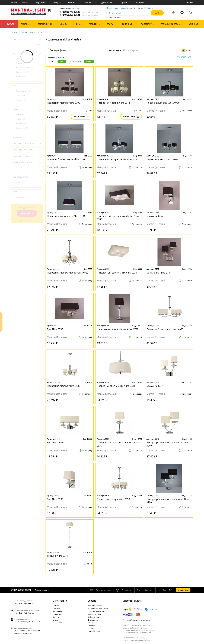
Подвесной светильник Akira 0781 (66, 159)
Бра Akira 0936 (55, 499)
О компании (60, 601)
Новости (91, 626)
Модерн (21, 119)
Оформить (183, 590)
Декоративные (23, 91)
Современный (23, 128)
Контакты (141, 3)
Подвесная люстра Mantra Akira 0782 (118, 159)
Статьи (90, 629)
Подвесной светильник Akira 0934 (116, 386)
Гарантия (41, 3)
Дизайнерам (107, 3)
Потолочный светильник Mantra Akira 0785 (118, 218)
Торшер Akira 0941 (57, 556)
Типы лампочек (94, 631)
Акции (55, 620)
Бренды (125, 3)
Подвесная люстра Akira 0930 (113, 499)
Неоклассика (22, 123)
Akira (62, 62)
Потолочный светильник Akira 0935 (117, 273)
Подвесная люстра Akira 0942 (113, 103)
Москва (75, 9)
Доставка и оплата (20, 3)
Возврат (57, 3)
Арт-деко (21, 115)
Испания (21, 197)
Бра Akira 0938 (55, 442)
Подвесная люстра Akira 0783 (163, 159)
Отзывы (72, 3)
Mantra (33, 33)
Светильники (22, 72)
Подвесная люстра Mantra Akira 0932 (68, 273)
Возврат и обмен (95, 614)
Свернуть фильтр (59, 50)
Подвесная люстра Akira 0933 (63, 386)
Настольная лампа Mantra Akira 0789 (118, 329)
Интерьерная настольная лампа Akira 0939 (118, 444)
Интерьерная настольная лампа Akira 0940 (168, 444)
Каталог (9, 24)
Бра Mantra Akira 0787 (159, 273)
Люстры (20, 63)
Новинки (56, 617)
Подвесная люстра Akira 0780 (163, 103)
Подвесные (22, 95)
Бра (19, 59)
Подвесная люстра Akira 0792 (63, 103)
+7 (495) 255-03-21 (79, 15)
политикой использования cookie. (138, 633)
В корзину (81, 117)
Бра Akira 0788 (55, 329)
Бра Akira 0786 (155, 216)
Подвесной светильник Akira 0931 (166, 329)
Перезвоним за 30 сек (116, 8)
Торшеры (21, 76)
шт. (163, 590)
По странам (57, 611)
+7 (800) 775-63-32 (79, 12)
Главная (15, 33)
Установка (89, 3)
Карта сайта (57, 623)
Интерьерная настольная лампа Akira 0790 (168, 501)
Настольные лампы (25, 67)
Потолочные (22, 100)
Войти (190, 3)
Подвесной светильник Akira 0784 (66, 216)
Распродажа (58, 614)
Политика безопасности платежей (137, 620)
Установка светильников (98, 608)
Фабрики (56, 608)
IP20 (19, 168)
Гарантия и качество (96, 611)
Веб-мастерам (93, 617)
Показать (27, 214)
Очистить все (184, 57)
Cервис (92, 601)
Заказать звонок (42, 590)
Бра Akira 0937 (155, 386)
